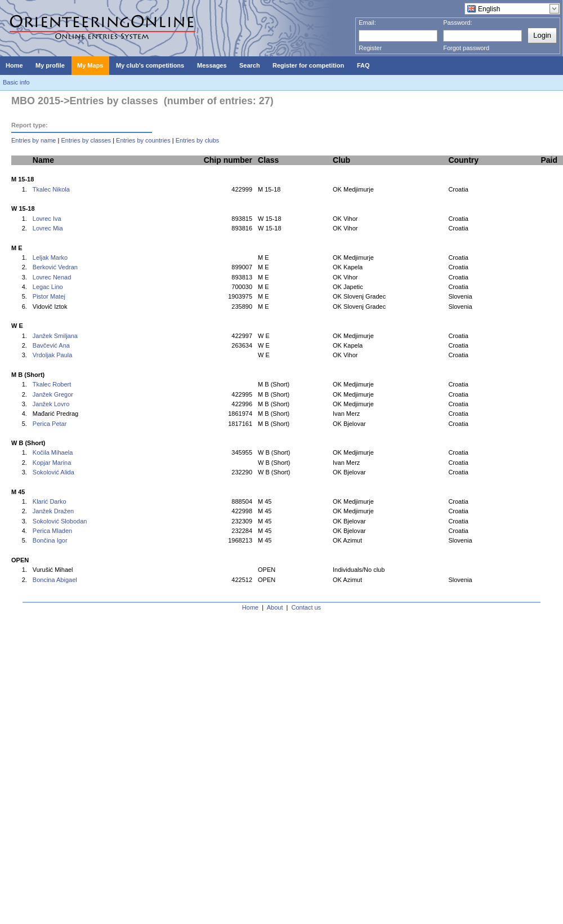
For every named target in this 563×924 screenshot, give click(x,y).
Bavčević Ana (51, 345)
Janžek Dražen (53, 511)
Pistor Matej (49, 296)
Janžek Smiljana (55, 336)
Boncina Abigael (55, 580)
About (275, 607)
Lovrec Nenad (52, 277)
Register (370, 48)
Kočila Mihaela (53, 452)
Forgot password (466, 48)
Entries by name (33, 140)
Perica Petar (50, 424)
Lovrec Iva (47, 219)
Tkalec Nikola (51, 189)
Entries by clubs (198, 140)
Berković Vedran (55, 267)
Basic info (16, 82)
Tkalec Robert (52, 384)
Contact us (307, 607)
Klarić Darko (50, 501)
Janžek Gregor (53, 394)
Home (250, 607)
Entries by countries (143, 140)
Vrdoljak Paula (53, 355)
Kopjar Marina (52, 463)
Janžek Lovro (51, 404)
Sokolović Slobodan (60, 521)
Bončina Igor (50, 540)
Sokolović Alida (53, 472)
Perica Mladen (52, 531)
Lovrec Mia (48, 228)
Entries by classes (86, 140)
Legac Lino (48, 287)
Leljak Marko (50, 257)
